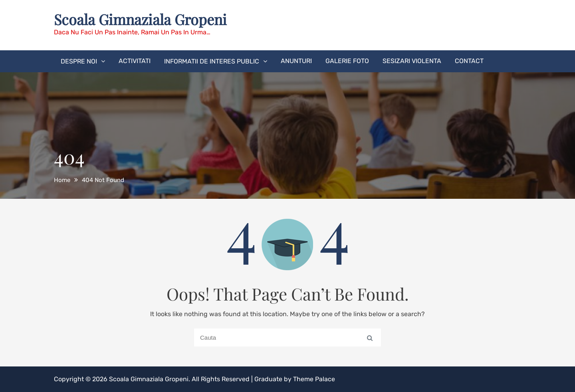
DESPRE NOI (79, 61)
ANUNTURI (296, 61)
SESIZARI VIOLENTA (412, 61)
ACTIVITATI (135, 61)
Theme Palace (314, 379)
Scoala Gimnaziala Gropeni (140, 19)
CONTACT (469, 61)
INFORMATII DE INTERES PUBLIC (212, 61)
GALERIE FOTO (347, 61)
